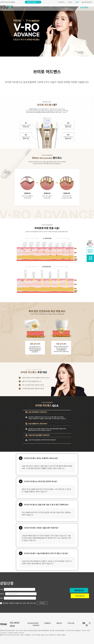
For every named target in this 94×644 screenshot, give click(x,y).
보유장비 (46, 7)
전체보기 (25, 7)
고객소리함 (71, 623)
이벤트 (77, 2)
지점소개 (55, 7)
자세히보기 (42, 603)
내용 (1, 598)
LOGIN (70, 2)
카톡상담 (64, 7)
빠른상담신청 (79, 590)
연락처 (2, 594)
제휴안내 (59, 623)
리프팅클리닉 (36, 7)
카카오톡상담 (80, 596)
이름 (1, 589)
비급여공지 (36, 625)
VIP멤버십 (74, 7)
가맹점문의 (47, 623)
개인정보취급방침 (33, 623)
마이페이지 (62, 2)
